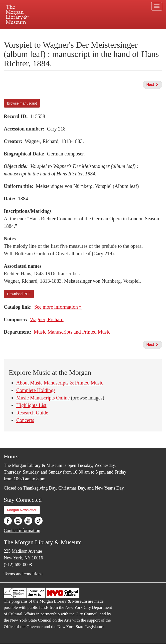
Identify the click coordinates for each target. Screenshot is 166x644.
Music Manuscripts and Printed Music (72, 332)
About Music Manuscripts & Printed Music (60, 383)
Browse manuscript (22, 103)
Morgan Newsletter (22, 510)
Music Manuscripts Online (43, 398)
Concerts (25, 420)
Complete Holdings (36, 390)
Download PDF (19, 294)
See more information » (58, 307)
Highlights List (31, 405)
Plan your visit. (24, 33)
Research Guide (32, 413)
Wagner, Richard (47, 319)
